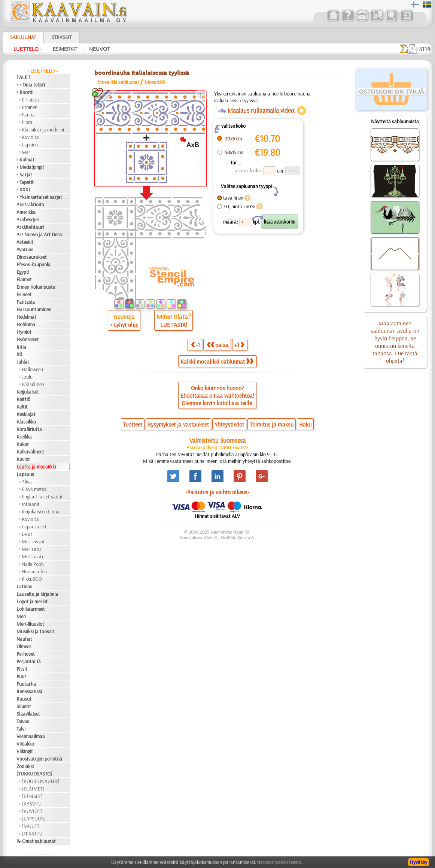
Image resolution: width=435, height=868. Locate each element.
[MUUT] (30, 826)
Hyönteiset (28, 339)
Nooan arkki (34, 571)
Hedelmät (26, 317)
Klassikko (26, 422)
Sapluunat (23, 37)
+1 (239, 345)
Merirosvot (33, 541)
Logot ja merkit (32, 601)
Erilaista (30, 100)
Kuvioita (30, 137)
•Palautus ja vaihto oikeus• (217, 492)
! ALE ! (23, 77)
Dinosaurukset (32, 257)
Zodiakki (25, 766)
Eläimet (24, 279)
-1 (195, 345)
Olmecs (24, 646)
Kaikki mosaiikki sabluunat (217, 361)
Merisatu (31, 549)
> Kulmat (25, 160)
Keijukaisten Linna (41, 512)
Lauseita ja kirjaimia (37, 594)
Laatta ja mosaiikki (36, 467)
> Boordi (25, 92)
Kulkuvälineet (30, 452)
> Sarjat (24, 174)
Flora (27, 122)
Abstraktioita (30, 204)
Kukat (23, 444)
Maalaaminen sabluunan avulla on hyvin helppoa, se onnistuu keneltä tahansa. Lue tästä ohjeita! (395, 342)
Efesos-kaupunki (33, 264)
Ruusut (24, 699)
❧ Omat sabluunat (36, 841)
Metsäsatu (33, 556)
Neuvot (100, 49)
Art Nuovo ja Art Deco (39, 234)
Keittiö (23, 399)
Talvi (21, 729)
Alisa (27, 482)
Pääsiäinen (33, 384)
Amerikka (26, 212)
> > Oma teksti (31, 85)
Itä (19, 354)
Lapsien (30, 145)
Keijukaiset (28, 392)
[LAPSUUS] (34, 819)
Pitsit (22, 669)
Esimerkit (65, 49)
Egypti (23, 272)
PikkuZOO (32, 579)
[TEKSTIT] (32, 834)
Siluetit (24, 706)
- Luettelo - (26, 49)
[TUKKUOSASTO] (34, 774)
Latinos (24, 586)
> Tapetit (25, 182)
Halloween (32, 369)
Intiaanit (31, 504)
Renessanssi (29, 691)
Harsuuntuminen (34, 309)
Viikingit (25, 751)
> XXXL (24, 189)
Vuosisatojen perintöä (39, 759)
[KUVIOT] (32, 811)
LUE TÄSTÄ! (174, 325)
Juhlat (23, 362)
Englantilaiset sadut (42, 497)
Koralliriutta (29, 429)
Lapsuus (25, 474)
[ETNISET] (32, 796)
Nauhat (24, 639)
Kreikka (24, 437)
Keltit (22, 407)
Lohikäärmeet (31, 609)
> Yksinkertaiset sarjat (39, 197)
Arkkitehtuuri (30, 227)
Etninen (30, 107)
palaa (218, 345)
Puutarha (26, 684)
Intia (21, 347)
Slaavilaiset (28, 714)
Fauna (28, 115)
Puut (21, 676)
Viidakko (25, 744)
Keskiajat (26, 414)
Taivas (23, 721)
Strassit (62, 37)
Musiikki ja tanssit (35, 631)
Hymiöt (24, 332)
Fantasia (26, 302)
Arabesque (28, 219)
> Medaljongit (30, 167)
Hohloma (26, 324)
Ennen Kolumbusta (36, 287)
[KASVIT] (31, 804)
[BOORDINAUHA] (40, 781)
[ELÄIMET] (33, 789)
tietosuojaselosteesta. (280, 862)
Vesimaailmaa (31, 736)
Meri (27, 152)
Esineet (24, 294)
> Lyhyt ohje (124, 325)
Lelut (27, 534)
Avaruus (25, 249)
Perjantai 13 (29, 661)
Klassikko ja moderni (43, 130)
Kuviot (23, 459)
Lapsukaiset (34, 526)
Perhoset (26, 654)
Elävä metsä (34, 489)
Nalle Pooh (33, 564)
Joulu (27, 377)
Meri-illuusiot (30, 624)
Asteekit (25, 242)
